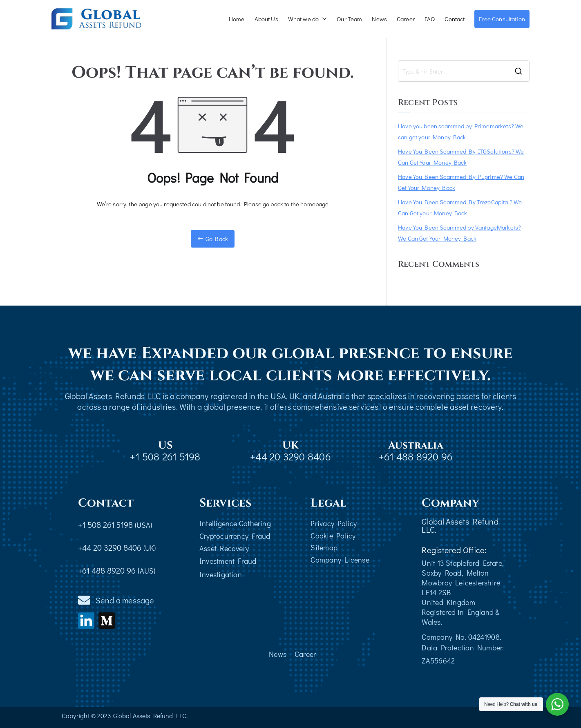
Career (406, 19)
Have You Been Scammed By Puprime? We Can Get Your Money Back (461, 182)
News (379, 19)
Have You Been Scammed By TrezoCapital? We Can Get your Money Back (460, 207)
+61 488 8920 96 (416, 457)
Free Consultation (502, 19)
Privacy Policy (334, 523)
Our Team (349, 19)
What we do (308, 19)
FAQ (430, 19)
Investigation (221, 574)
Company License (340, 560)
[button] (323, 19)
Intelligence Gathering (235, 523)
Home (237, 19)
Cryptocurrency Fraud (235, 536)
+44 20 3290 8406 (290, 457)
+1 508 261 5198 (165, 457)
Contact (455, 19)
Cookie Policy (333, 536)
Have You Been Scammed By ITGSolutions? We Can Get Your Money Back (461, 157)
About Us (266, 19)
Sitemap (324, 547)
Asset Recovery (224, 548)
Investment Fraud (228, 561)
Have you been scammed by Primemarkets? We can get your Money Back (461, 131)
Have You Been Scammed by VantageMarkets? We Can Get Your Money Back (459, 233)
